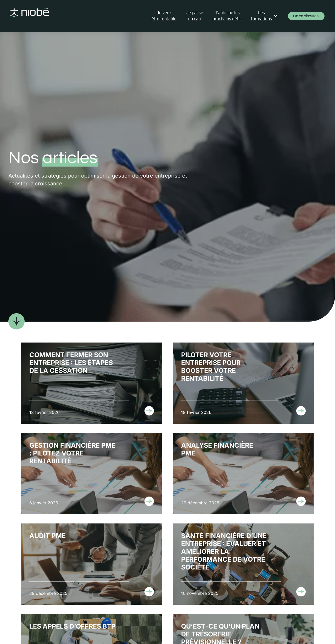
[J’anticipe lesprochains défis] (227, 16)
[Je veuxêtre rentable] (164, 16)
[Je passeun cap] (194, 16)
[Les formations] (264, 16)
